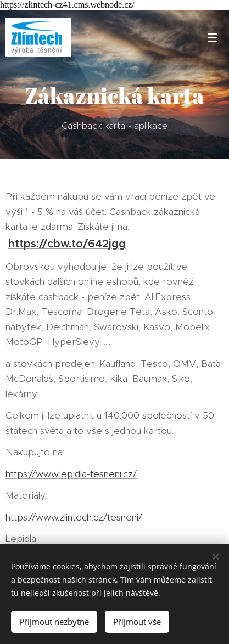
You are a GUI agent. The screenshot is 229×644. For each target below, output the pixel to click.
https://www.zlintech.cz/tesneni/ (74, 517)
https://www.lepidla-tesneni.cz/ (71, 474)
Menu (213, 38)
